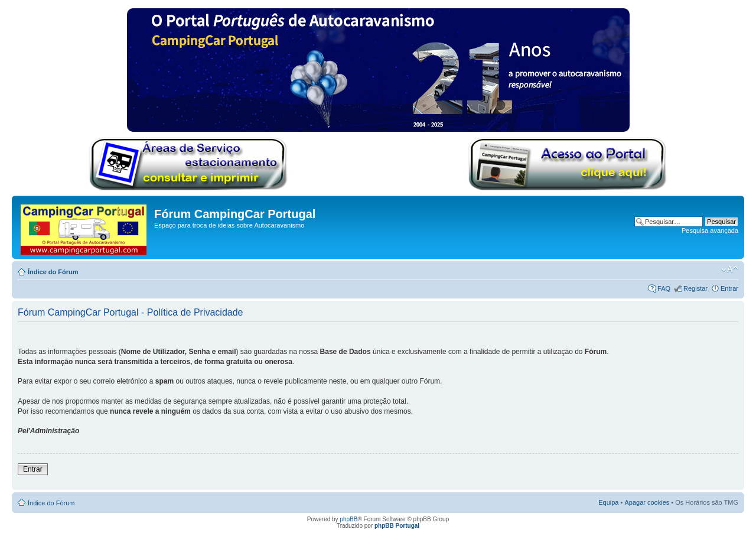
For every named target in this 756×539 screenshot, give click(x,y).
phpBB (348, 519)
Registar (695, 288)
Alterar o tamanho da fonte (730, 269)
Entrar (729, 288)
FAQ (664, 288)
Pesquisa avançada (710, 230)
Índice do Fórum (53, 272)
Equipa (608, 502)
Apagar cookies (647, 502)
